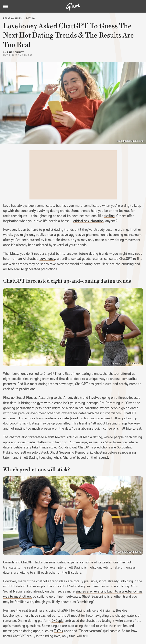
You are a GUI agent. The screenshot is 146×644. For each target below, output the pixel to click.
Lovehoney (47, 259)
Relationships (12, 18)
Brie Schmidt (15, 52)
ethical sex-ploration (88, 221)
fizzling (109, 216)
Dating (30, 18)
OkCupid (57, 621)
